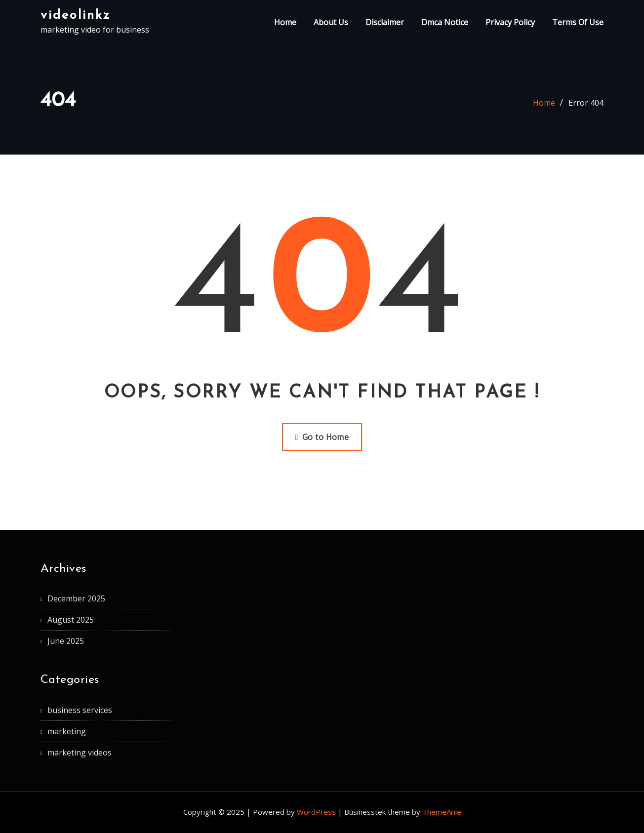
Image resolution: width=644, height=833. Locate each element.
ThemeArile (442, 812)
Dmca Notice (445, 22)
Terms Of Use (578, 22)
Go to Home (322, 437)
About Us (331, 22)
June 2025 (66, 641)
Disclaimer (385, 22)
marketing (67, 731)
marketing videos (80, 753)
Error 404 (586, 103)
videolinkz (76, 16)
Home (285, 22)
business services (80, 710)
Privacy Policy (510, 22)
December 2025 (76, 598)
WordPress (316, 812)
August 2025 (71, 620)
